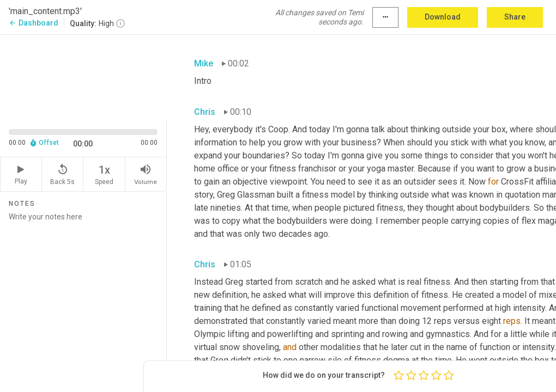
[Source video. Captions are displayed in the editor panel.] (83, 76)
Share (515, 17)
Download (443, 17)
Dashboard (34, 23)
